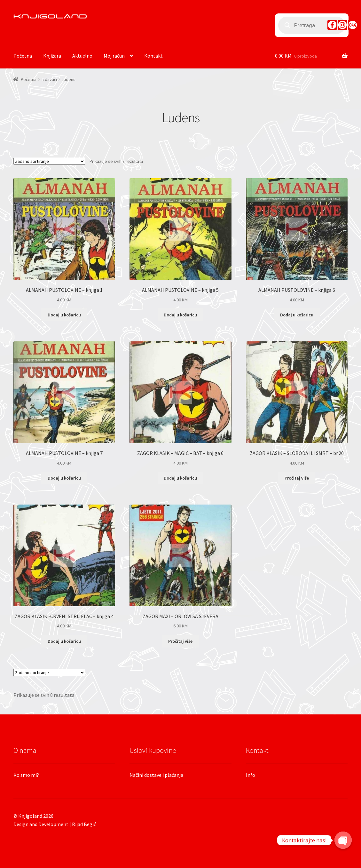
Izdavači (49, 79)
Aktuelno (82, 56)
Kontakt (153, 56)
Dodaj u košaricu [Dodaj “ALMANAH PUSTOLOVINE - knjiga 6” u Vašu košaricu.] (297, 315)
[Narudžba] (49, 161)
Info (251, 775)
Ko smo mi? (26, 775)
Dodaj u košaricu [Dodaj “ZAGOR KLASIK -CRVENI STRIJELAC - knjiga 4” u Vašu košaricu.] (64, 641)
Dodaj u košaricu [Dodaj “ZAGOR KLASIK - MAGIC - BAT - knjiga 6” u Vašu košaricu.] (180, 478)
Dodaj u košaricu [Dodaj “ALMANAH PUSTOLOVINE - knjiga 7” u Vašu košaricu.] (64, 478)
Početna (23, 56)
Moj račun (114, 56)
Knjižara (52, 56)
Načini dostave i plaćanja (156, 775)
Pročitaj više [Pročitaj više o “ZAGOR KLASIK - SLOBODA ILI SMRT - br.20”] (297, 478)
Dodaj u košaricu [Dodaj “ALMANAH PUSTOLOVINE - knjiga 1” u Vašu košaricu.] (64, 315)
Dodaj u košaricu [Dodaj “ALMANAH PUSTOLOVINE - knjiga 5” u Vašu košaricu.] (180, 315)
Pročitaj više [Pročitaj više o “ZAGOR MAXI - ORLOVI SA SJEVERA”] (180, 641)
